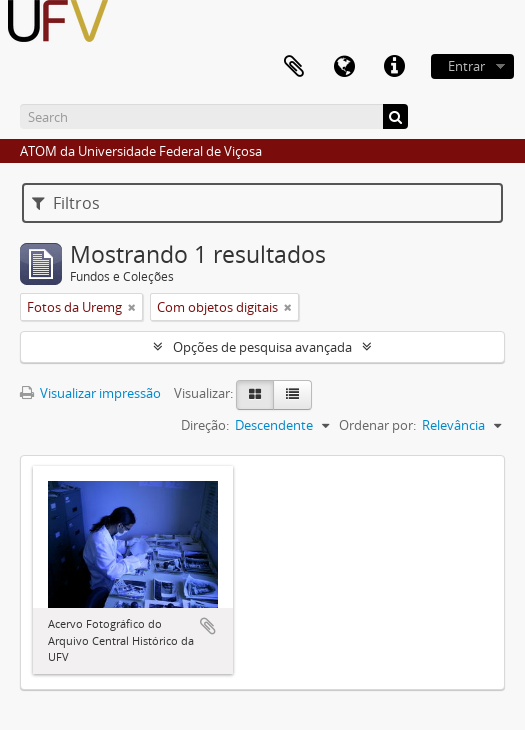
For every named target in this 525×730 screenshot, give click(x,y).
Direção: (205, 425)
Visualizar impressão (90, 393)
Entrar (466, 66)
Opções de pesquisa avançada (262, 347)
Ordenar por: (377, 425)
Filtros (66, 203)
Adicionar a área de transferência (208, 626)
